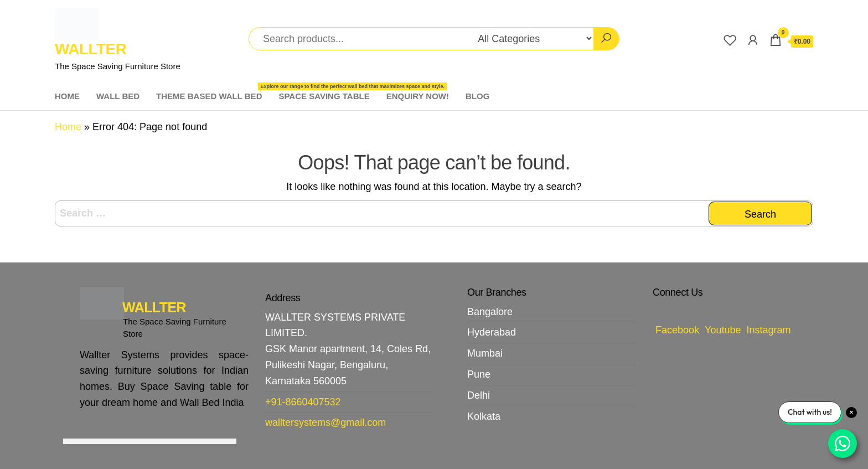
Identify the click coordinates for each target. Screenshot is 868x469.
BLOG (477, 96)
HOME (67, 96)
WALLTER (91, 49)
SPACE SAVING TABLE (324, 96)
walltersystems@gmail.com (325, 422)
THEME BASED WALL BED (213, 92)
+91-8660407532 (303, 402)
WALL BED (118, 96)
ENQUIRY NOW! (418, 96)
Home (68, 127)
